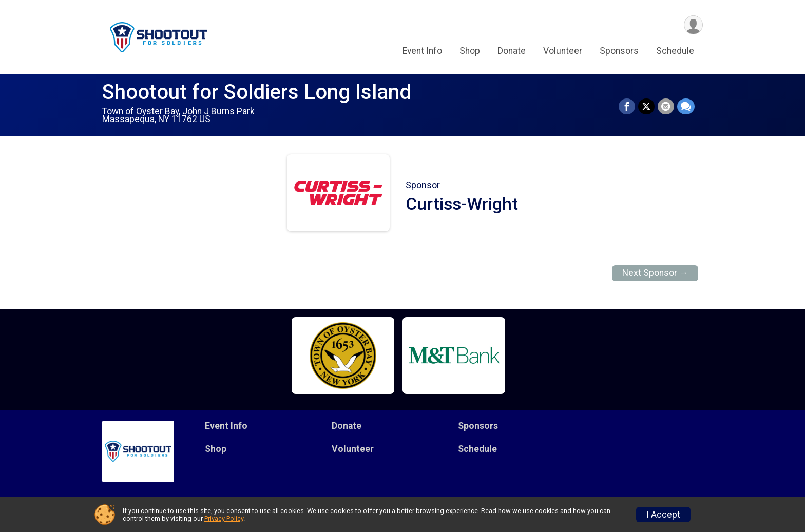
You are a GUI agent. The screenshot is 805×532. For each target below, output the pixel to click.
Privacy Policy (224, 518)
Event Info (422, 51)
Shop (470, 51)
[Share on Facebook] (627, 107)
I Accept (663, 515)
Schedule (675, 51)
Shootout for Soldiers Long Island (257, 92)
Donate (512, 51)
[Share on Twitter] (646, 107)
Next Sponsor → (655, 273)
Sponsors (619, 51)
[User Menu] (693, 25)
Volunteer (563, 51)
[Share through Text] (686, 107)
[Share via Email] (666, 107)
